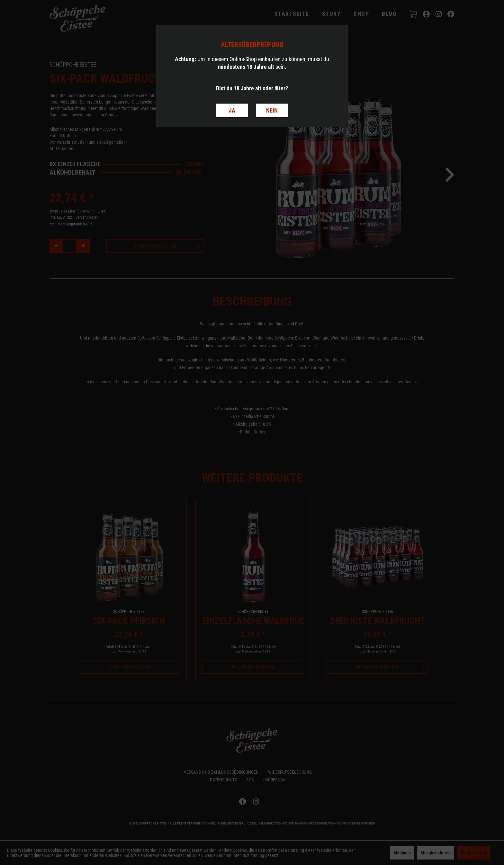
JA (232, 110)
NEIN (272, 110)
